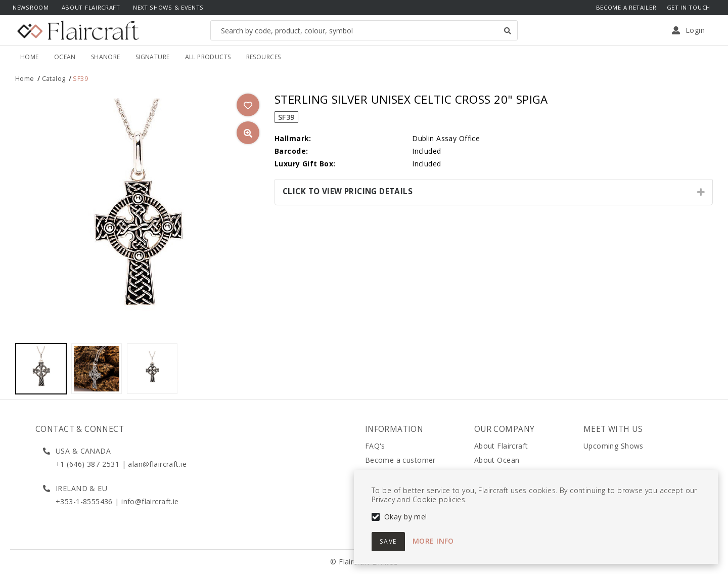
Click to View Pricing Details (348, 191)
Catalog (54, 79)
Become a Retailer (626, 7)
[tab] (494, 192)
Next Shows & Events (168, 7)
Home (25, 79)
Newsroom (31, 7)
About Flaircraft (91, 7)
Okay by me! (406, 517)
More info (433, 541)
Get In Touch (689, 7)
